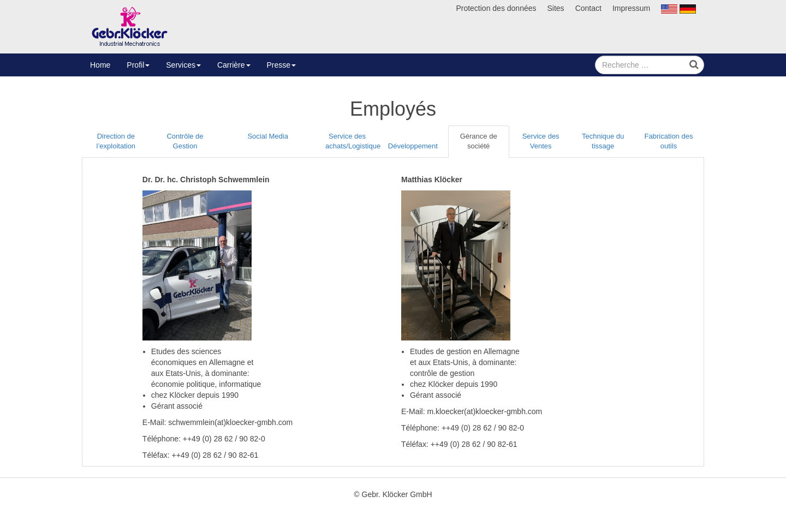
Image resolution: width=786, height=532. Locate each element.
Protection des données (496, 8)
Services (183, 65)
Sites (556, 8)
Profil (138, 65)
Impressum (631, 8)
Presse (282, 65)
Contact (588, 8)
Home (100, 65)
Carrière (234, 65)
